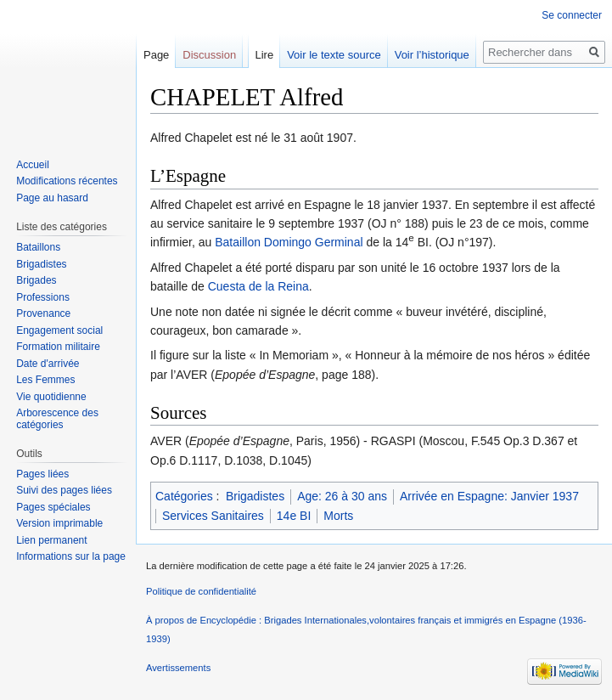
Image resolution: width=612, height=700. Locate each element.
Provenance (43, 313)
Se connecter (572, 15)
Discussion (209, 55)
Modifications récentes (67, 181)
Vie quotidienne (51, 397)
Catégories (184, 496)
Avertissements (178, 668)
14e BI (294, 516)
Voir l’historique (432, 55)
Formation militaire (58, 347)
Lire (264, 55)
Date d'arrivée (48, 364)
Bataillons (38, 247)
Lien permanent (51, 540)
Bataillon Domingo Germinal (289, 242)
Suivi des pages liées (64, 490)
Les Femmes (45, 380)
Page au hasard (52, 198)
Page (156, 55)
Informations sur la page (71, 556)
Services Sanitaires (213, 516)
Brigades (36, 280)
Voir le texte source (334, 55)
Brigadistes (255, 496)
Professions (43, 297)
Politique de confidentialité (201, 591)
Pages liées (42, 474)
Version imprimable (59, 523)
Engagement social (59, 330)
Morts (338, 516)
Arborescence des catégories (57, 419)
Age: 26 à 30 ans (342, 496)
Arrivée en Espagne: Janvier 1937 (489, 496)
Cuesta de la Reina (258, 286)
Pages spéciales (53, 507)
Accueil (33, 165)
